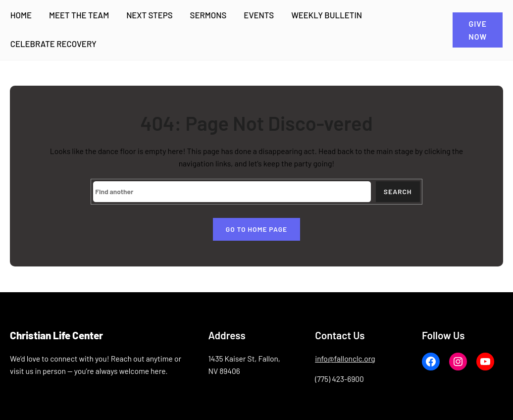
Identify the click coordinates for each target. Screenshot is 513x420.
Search (398, 191)
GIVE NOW (478, 30)
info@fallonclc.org (345, 358)
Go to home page (256, 229)
